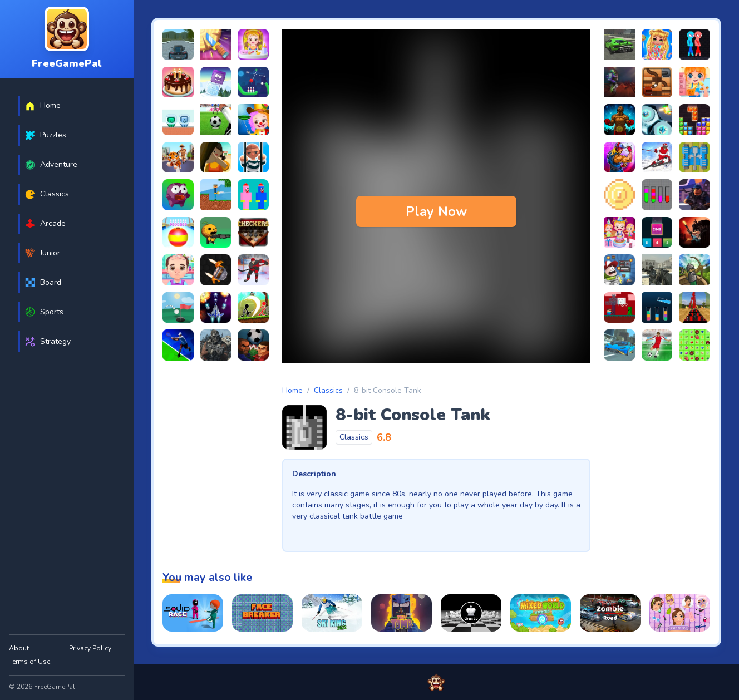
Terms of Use (29, 662)
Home (292, 390)
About (19, 648)
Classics (328, 390)
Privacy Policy (90, 648)
